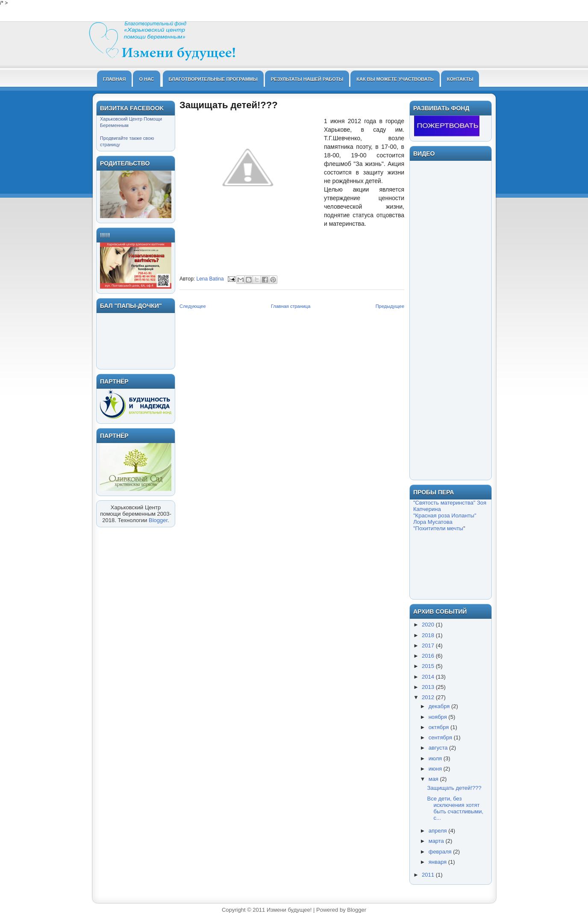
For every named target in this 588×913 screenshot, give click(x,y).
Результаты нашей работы (307, 79)
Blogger (158, 520)
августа (439, 748)
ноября (439, 717)
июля (436, 758)
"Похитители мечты (438, 528)
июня (436, 769)
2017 (429, 646)
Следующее (193, 306)
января (438, 862)
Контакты (460, 79)
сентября (441, 737)
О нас (146, 79)
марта (437, 841)
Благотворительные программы (213, 79)
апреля (439, 831)
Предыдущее (390, 306)
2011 (429, 875)
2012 (429, 697)
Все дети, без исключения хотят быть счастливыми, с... (455, 808)
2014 (429, 677)
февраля (441, 852)
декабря (440, 706)
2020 (429, 625)
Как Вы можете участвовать (395, 79)
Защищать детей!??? (454, 788)
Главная (114, 79)
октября (440, 727)
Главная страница (291, 306)
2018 (429, 635)
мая (434, 779)
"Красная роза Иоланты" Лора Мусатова (445, 519)
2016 (429, 656)
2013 (429, 687)
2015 (429, 666)
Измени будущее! (289, 910)
